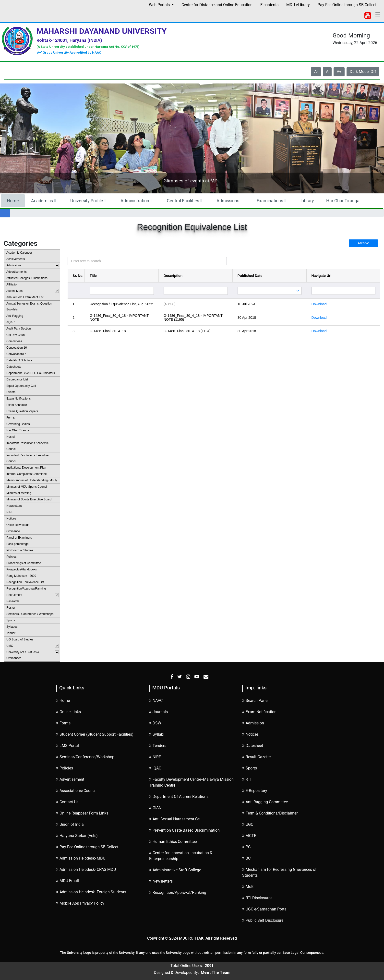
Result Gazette (256, 757)
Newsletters (161, 881)
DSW (155, 723)
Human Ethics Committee (173, 842)
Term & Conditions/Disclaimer (270, 813)
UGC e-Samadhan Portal (265, 909)
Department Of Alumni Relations (179, 797)
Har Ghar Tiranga (343, 201)
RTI (247, 779)
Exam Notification (259, 712)
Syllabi (157, 734)
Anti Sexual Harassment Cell (175, 819)
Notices (250, 734)
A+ (339, 72)
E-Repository (255, 791)
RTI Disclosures (257, 898)
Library (307, 201)
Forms (63, 723)
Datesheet (253, 746)
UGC (248, 824)
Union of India (70, 824)
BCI (247, 858)
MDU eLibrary (298, 5)
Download (319, 304)
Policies (65, 768)
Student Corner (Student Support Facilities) (95, 734)
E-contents (269, 5)
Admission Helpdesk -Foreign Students (91, 892)
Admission (253, 723)
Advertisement (70, 779)
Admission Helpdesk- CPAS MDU (86, 869)
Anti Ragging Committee (265, 802)
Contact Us (67, 802)
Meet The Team (216, 973)
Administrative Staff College (175, 870)
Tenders (158, 746)
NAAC (156, 701)
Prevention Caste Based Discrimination (184, 830)
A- (316, 72)
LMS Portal (67, 746)
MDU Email (67, 881)
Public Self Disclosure (263, 920)
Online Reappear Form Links (82, 813)
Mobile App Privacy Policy (80, 903)
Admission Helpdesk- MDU (81, 858)
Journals (158, 712)
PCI (247, 847)
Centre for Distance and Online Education (217, 5)
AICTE (249, 836)
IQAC (155, 768)
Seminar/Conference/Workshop (85, 757)
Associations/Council (76, 791)
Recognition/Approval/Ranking (178, 892)
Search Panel (255, 701)
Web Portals (160, 5)
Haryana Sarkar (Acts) (77, 836)
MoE (248, 887)
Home (13, 201)
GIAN (155, 808)
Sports (250, 768)
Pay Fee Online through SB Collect (347, 5)
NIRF (155, 757)
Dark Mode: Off (363, 72)
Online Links (68, 712)
